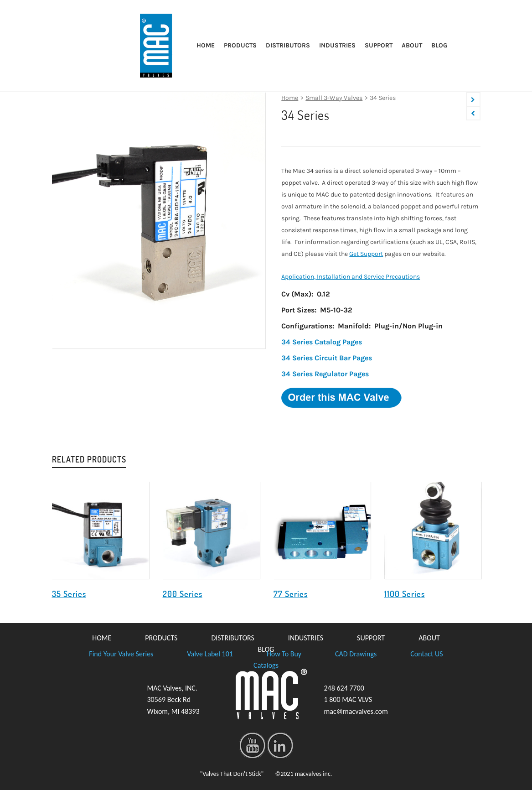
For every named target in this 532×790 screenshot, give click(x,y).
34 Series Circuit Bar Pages (327, 358)
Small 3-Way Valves (334, 98)
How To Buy (284, 654)
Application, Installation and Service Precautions (351, 277)
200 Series (183, 594)
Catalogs (266, 665)
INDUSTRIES (306, 638)
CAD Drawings (356, 654)
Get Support (366, 254)
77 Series (291, 594)
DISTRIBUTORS (232, 638)
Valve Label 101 (210, 654)
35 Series (69, 594)
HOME (102, 638)
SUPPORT (371, 638)
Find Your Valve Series (121, 654)
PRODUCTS (161, 638)
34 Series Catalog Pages (322, 342)
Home (290, 98)
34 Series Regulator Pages (325, 374)
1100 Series (405, 594)
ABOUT (429, 638)
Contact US (426, 654)
